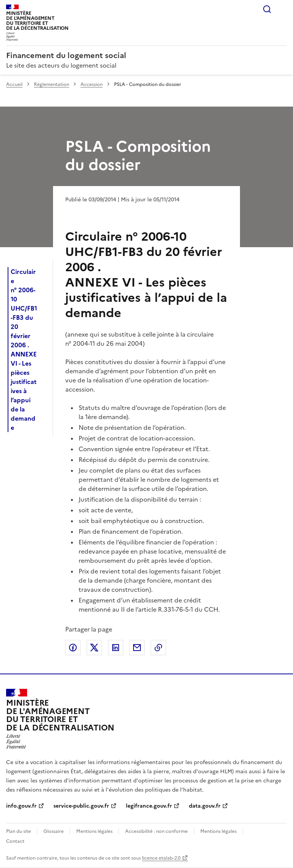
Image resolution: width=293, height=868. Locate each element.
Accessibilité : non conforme (156, 831)
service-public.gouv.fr (81, 806)
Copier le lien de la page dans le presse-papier (158, 648)
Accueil (14, 84)
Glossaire (54, 831)
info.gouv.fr (21, 806)
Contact (15, 841)
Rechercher (267, 9)
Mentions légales (94, 831)
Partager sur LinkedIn (116, 648)
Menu (282, 9)
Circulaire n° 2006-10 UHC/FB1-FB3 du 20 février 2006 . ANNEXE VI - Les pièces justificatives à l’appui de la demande (24, 350)
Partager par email (137, 648)
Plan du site (19, 831)
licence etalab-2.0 (161, 858)
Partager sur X (94, 648)
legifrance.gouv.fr (149, 806)
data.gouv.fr (205, 806)
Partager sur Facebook (73, 648)
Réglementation (52, 84)
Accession (92, 84)
